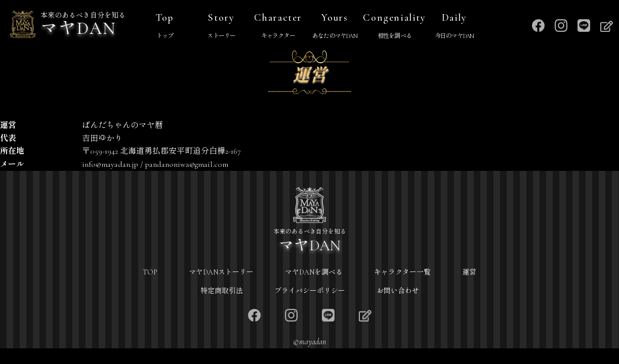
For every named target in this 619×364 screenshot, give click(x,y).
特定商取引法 (222, 291)
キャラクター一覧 (402, 272)
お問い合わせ (398, 291)
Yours (335, 27)
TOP (150, 272)
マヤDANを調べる (314, 272)
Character (278, 27)
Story (221, 27)
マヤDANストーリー (221, 272)
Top (164, 27)
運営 (469, 272)
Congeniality (394, 27)
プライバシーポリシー (310, 291)
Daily (455, 27)
